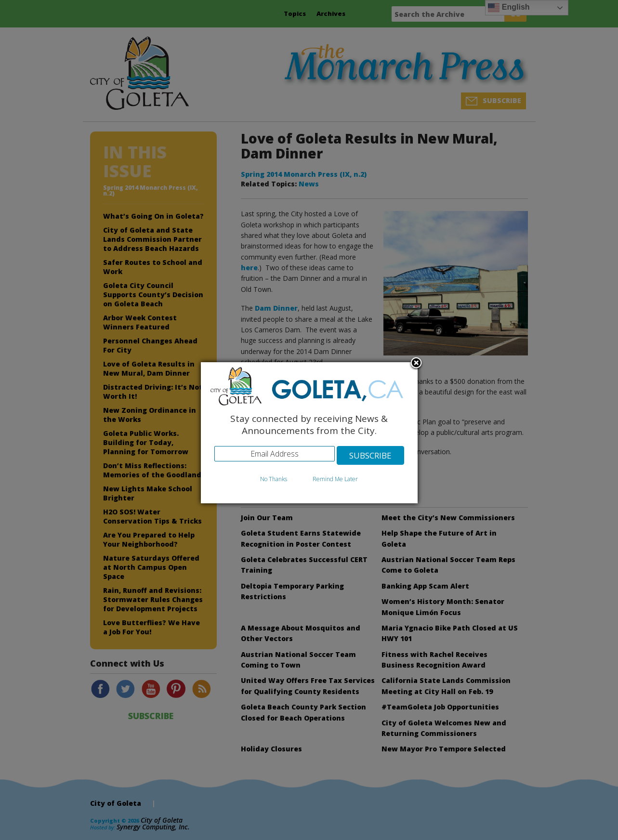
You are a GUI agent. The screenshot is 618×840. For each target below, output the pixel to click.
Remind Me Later (335, 479)
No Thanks (274, 479)
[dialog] (309, 433)
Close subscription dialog (416, 364)
